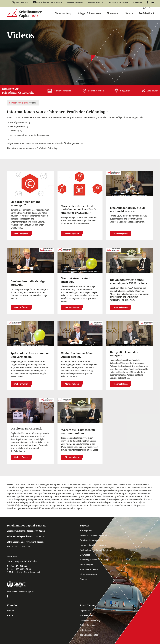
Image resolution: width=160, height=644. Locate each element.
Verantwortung (63, 13)
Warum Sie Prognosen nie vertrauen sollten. (78, 431)
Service (129, 13)
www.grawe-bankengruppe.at (20, 592)
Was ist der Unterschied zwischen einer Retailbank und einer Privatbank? (79, 209)
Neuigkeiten (23, 103)
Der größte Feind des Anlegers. (124, 353)
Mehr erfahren (21, 234)
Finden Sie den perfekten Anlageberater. (78, 355)
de (144, 8)
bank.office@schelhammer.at (27, 572)
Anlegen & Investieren (89, 13)
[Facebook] (148, 3)
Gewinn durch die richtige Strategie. (28, 283)
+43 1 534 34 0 (21, 566)
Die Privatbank (147, 13)
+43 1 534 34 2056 (38, 536)
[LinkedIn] (153, 3)
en (150, 8)
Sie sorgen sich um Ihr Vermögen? (25, 203)
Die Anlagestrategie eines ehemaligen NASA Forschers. (129, 281)
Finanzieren (113, 13)
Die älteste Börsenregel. (26, 428)
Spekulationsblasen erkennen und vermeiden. (30, 355)
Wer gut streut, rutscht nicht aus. (76, 280)
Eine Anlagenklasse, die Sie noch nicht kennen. (128, 209)
